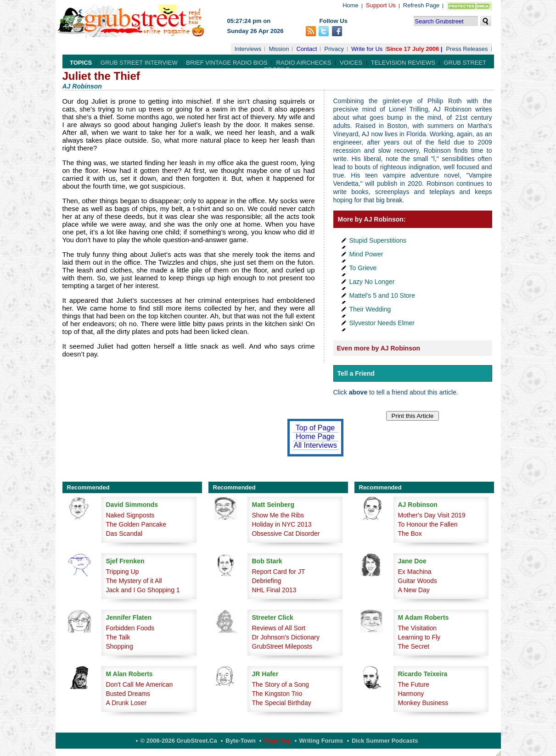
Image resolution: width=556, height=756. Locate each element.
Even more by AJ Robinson (379, 348)
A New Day (414, 590)
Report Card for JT (279, 572)
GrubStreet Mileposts (282, 646)
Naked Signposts (130, 515)
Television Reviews (403, 63)
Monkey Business (423, 703)
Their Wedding (370, 309)
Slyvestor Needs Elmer (382, 323)
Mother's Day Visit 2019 (432, 515)
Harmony (411, 694)
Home (351, 5)
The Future (414, 684)
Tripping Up (123, 572)
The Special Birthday (282, 703)
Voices (351, 63)
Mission (279, 49)
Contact (306, 49)
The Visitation (418, 628)
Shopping (120, 646)
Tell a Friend (356, 373)
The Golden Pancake (136, 524)
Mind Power (366, 254)
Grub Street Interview (139, 63)
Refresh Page (421, 5)
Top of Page (315, 428)
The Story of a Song (281, 684)
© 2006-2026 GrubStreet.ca (179, 741)
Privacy (334, 49)
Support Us (381, 5)
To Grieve (363, 268)
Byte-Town (240, 741)
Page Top (277, 741)
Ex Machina (415, 572)
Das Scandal (124, 534)
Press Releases (467, 49)
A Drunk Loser (126, 703)
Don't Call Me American (140, 684)
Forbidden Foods (130, 628)
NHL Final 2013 (274, 590)
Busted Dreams (128, 694)
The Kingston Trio (277, 694)
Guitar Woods (418, 581)
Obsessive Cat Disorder (286, 534)
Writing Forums (321, 741)
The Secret (414, 646)
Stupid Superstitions (378, 240)
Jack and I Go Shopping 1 (143, 590)
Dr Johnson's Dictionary (286, 637)
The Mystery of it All (134, 581)
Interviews (248, 49)
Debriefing (267, 581)
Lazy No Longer (372, 282)
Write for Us (367, 49)
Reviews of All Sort (279, 628)
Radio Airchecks (303, 63)
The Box (410, 534)
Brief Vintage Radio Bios (227, 63)
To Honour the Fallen (428, 524)
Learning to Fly (419, 637)
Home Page (315, 436)
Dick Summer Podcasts (385, 741)
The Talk (118, 637)
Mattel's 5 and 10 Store (382, 295)
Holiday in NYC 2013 (282, 524)
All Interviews (315, 445)
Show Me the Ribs (278, 515)
